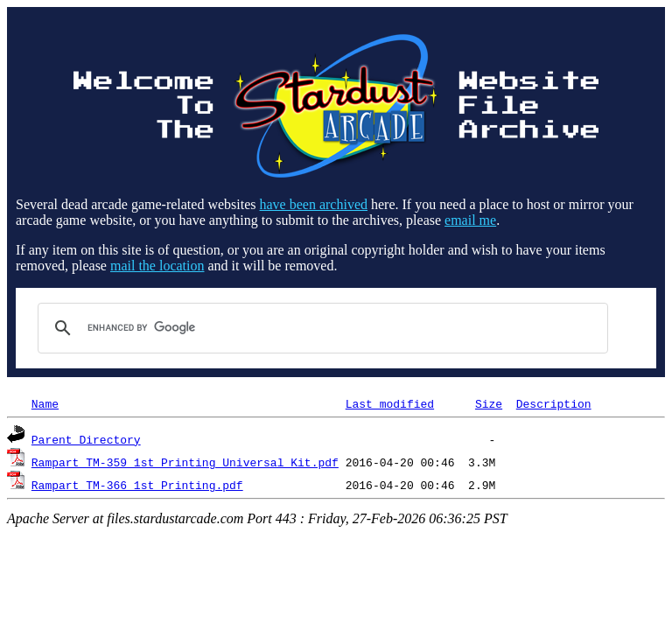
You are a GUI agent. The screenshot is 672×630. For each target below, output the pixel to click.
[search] (320, 328)
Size (489, 403)
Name (45, 403)
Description (554, 403)
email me (470, 220)
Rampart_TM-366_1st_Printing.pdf (137, 485)
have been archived (314, 204)
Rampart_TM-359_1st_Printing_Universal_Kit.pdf (185, 462)
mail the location (157, 266)
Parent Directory (86, 439)
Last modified (390, 403)
